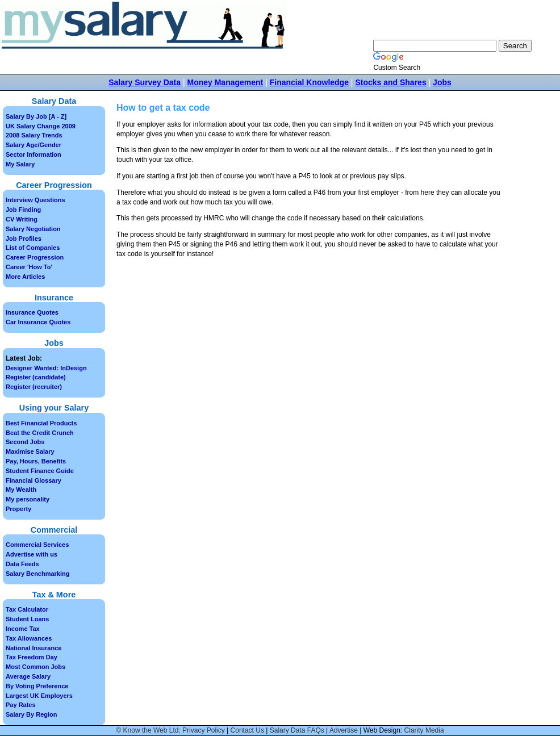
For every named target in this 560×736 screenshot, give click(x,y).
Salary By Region (31, 714)
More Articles (25, 277)
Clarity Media (424, 730)
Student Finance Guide (40, 471)
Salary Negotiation (33, 229)
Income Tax (23, 629)
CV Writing (22, 219)
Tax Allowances (29, 638)
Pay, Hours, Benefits (36, 461)
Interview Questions (35, 200)
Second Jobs (25, 442)
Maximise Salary (30, 451)
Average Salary (28, 676)
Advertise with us (32, 554)
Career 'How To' (29, 267)
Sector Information (34, 154)
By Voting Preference (37, 686)
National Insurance (34, 648)
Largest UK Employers (39, 696)
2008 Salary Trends (34, 135)
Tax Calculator (27, 609)
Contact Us (247, 730)
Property (18, 509)
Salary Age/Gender (34, 145)
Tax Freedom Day (32, 657)
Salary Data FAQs (297, 730)
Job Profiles (24, 239)
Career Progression (35, 257)
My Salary (20, 164)
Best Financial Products (41, 423)
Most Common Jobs (35, 667)
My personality (28, 499)
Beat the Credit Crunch (40, 433)
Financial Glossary (34, 480)
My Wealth (21, 490)
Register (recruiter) (34, 387)
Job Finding (23, 210)
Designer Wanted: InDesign (46, 368)
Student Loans (27, 619)
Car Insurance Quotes (38, 322)
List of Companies (33, 248)
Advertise (344, 730)
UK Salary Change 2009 (41, 126)
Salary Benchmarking (38, 574)
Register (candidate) (36, 377)
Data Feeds (22, 564)
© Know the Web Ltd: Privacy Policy (170, 730)
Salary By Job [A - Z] (36, 116)
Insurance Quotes (32, 312)
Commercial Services (37, 545)
